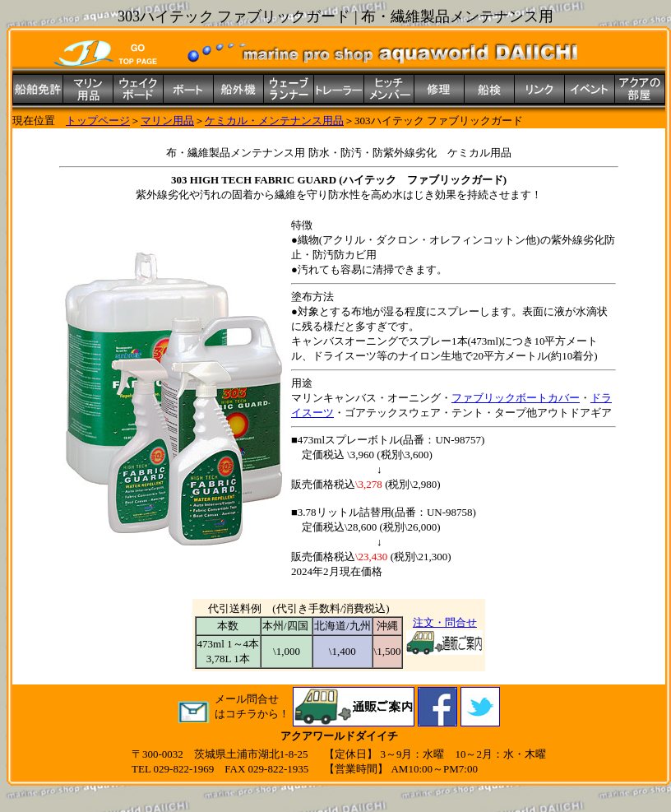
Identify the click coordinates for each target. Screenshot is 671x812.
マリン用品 (167, 121)
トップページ (98, 121)
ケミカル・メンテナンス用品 (274, 121)
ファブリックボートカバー (516, 398)
